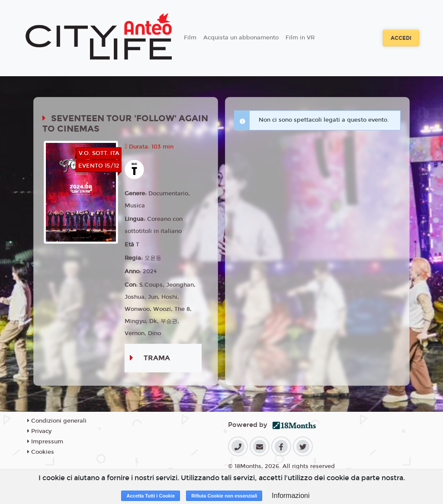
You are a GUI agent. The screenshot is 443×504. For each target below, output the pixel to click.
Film (190, 38)
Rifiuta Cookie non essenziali (224, 496)
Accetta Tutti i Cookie (151, 496)
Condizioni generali (57, 421)
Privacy (39, 431)
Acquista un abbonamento (241, 38)
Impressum (45, 442)
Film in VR (300, 38)
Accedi (401, 38)
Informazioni (291, 496)
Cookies (41, 452)
